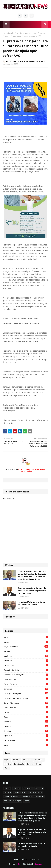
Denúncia (26, 722)
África (26, 745)
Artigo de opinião (26, 647)
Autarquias (26, 661)
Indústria (7, 764)
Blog (20, 864)
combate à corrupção (13, 801)
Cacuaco (7, 792)
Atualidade (26, 656)
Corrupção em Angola (26, 693)
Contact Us (35, 859)
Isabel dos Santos (34, 764)
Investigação (19, 764)
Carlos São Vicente (11, 797)
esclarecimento (26, 740)
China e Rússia (26, 665)
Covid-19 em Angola (26, 703)
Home (16, 859)
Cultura (26, 712)
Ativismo (26, 651)
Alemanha (26, 637)
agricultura (26, 736)
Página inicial (8, 33)
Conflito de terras (26, 679)
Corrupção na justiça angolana (26, 698)
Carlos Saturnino (35, 792)
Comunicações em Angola (26, 675)
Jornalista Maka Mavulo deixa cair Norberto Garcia (31, 603)
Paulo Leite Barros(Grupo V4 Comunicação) (25, 61)
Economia (26, 726)
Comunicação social (26, 670)
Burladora (39, 788)
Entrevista (26, 731)
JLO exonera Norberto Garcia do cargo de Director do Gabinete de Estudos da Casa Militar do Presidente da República (33, 575)
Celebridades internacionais (33, 797)
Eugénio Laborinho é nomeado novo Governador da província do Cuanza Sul (32, 591)
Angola (26, 642)
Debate (26, 717)
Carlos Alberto (20, 792)
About (25, 859)
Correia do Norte (26, 684)
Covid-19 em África (26, 707)
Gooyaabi (38, 864)
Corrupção (26, 689)
